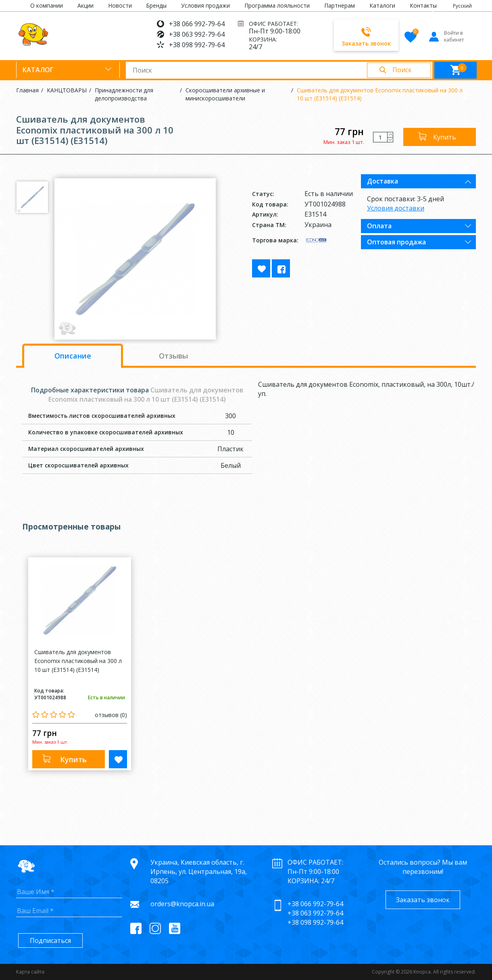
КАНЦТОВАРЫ (67, 90)
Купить (445, 137)
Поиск (402, 70)
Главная (27, 90)
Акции (85, 5)
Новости (120, 5)
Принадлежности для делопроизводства (124, 94)
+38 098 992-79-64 (197, 45)
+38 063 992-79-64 (197, 34)
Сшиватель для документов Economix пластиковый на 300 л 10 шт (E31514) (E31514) (380, 94)
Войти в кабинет (446, 36)
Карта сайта (30, 972)
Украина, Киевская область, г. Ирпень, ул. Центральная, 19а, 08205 (199, 872)
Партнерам (340, 5)
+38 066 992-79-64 (197, 24)
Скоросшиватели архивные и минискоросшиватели (225, 94)
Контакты (423, 5)
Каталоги (382, 5)
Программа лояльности (277, 5)
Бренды (156, 5)
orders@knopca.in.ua (182, 904)
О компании (47, 5)
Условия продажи (205, 5)
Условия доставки (396, 208)
